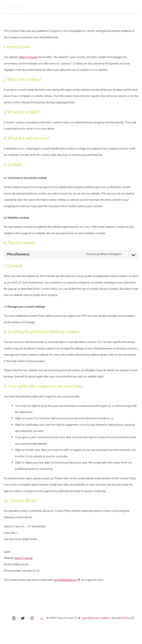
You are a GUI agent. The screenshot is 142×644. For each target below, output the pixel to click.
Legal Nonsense (90, 618)
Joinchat (126, 618)
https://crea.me (28, 57)
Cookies (105, 618)
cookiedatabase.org (65, 580)
